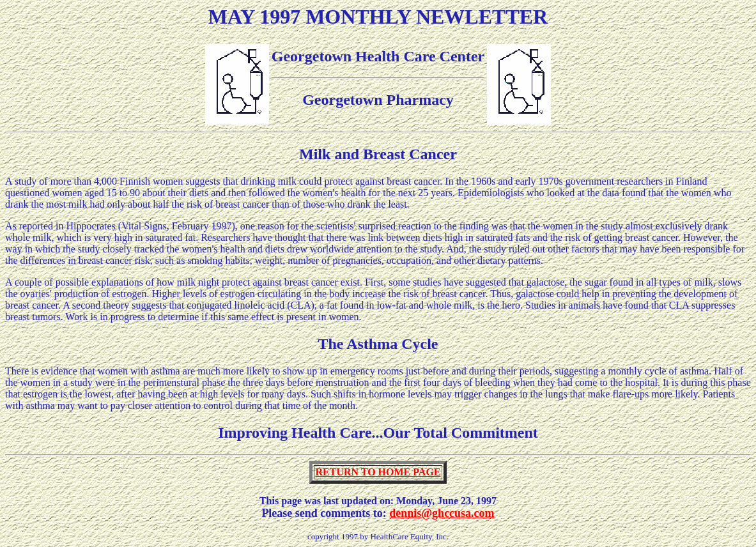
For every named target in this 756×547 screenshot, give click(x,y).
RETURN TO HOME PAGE (378, 472)
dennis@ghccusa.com (442, 513)
